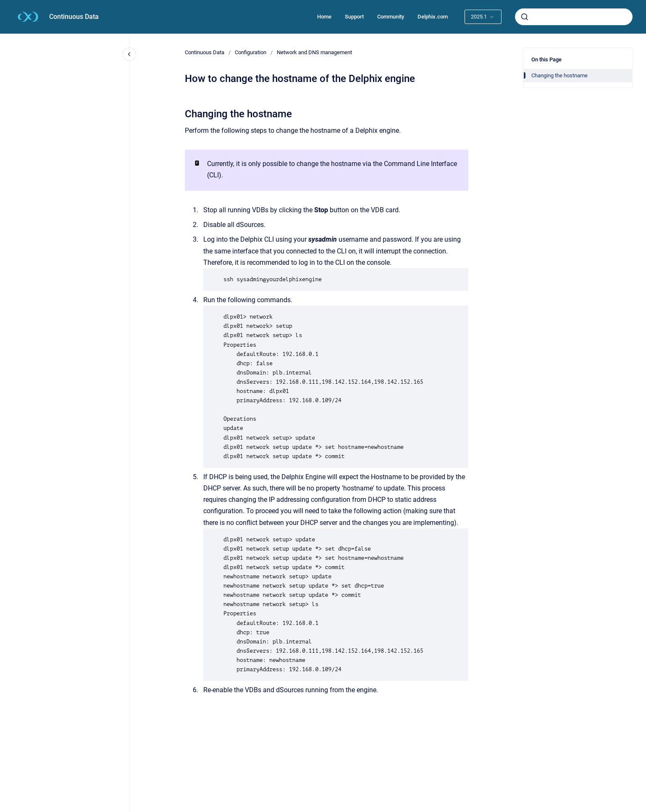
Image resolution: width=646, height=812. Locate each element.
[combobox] (574, 17)
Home (324, 17)
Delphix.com (433, 17)
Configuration (251, 52)
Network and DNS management (314, 52)
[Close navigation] (129, 54)
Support (354, 17)
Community (391, 17)
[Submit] (525, 17)
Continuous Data (74, 17)
